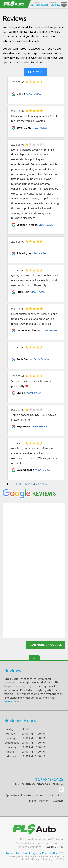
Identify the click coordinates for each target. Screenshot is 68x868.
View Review (34, 94)
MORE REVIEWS (12, 701)
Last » (42, 484)
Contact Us (56, 795)
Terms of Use (12, 853)
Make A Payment (40, 800)
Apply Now (12, 795)
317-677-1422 (49, 779)
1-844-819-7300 (53, 847)
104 (25, 484)
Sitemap (58, 800)
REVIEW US (36, 72)
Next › (33, 484)
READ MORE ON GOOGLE (45, 645)
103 (18, 484)
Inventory (27, 795)
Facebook (61, 790)
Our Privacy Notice (48, 853)
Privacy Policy (28, 853)
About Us (41, 795)
